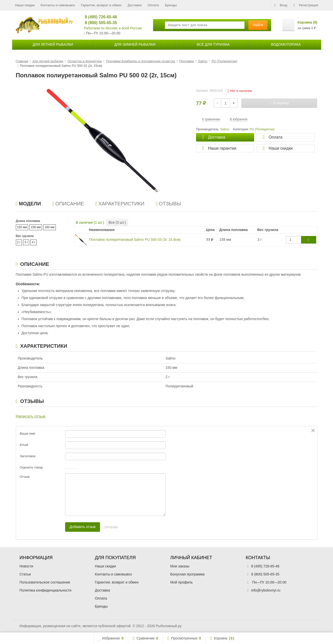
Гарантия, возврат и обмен (101, 5)
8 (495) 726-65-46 (99, 17)
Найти (258, 25)
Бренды (171, 5)
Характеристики (120, 204)
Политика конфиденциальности (46, 590)
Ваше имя (28, 433)
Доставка (135, 5)
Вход (281, 5)
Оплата (153, 5)
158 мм (36, 227)
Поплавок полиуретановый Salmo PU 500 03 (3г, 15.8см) (135, 240)
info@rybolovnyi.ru (266, 590)
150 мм (22, 227)
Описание (68, 204)
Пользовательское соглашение (45, 582)
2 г (19, 242)
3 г (26, 242)
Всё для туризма (213, 44)
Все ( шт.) (117, 222)
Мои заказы (180, 566)
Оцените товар (31, 467)
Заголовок (28, 456)
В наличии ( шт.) (90, 222)
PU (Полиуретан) (262, 129)
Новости (26, 566)
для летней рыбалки (53, 44)
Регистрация (306, 5)
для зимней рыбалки (135, 44)
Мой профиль (182, 582)
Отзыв (25, 477)
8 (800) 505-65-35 (99, 23)
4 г (33, 242)
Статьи (25, 574)
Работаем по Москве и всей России (113, 28)
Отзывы (169, 204)
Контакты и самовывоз (58, 5)
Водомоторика (286, 44)
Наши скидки (25, 5)
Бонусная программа (187, 574)
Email (24, 445)
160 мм (50, 227)
